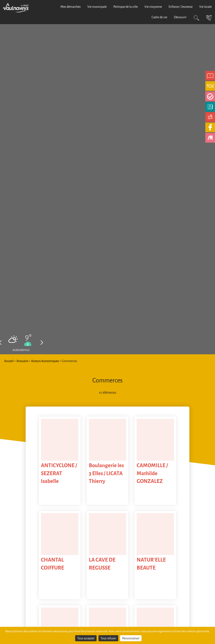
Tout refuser (108, 638)
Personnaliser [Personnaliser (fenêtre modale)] (131, 638)
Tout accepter (86, 638)
